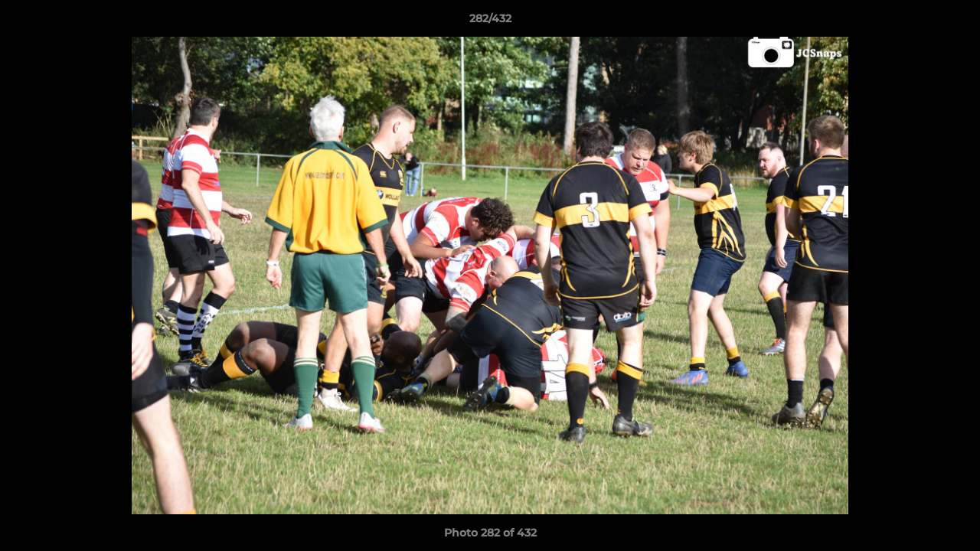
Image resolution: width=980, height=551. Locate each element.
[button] (952, 22)
